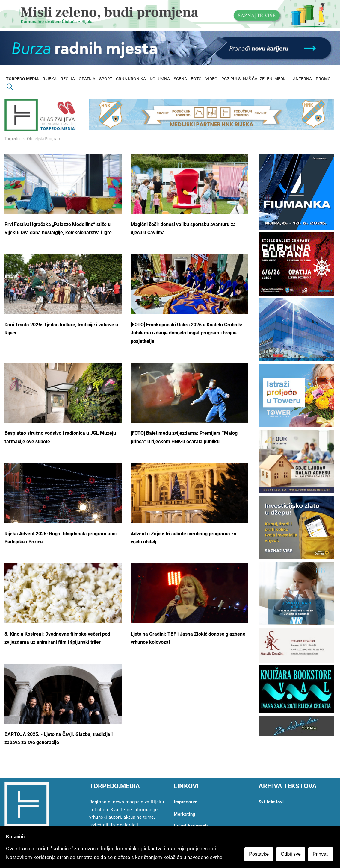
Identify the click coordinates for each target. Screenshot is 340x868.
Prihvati (322, 855)
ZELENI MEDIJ (273, 79)
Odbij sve (292, 855)
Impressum (186, 802)
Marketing (185, 814)
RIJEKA (50, 79)
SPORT (106, 79)
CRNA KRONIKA (131, 79)
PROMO (323, 79)
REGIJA (68, 79)
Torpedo (12, 139)
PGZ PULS (231, 79)
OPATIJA (87, 79)
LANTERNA (301, 79)
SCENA (180, 79)
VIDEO (211, 79)
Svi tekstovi (271, 802)
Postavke (260, 855)
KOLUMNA (160, 79)
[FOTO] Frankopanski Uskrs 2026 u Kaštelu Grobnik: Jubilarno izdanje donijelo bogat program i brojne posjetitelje (187, 333)
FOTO (196, 79)
